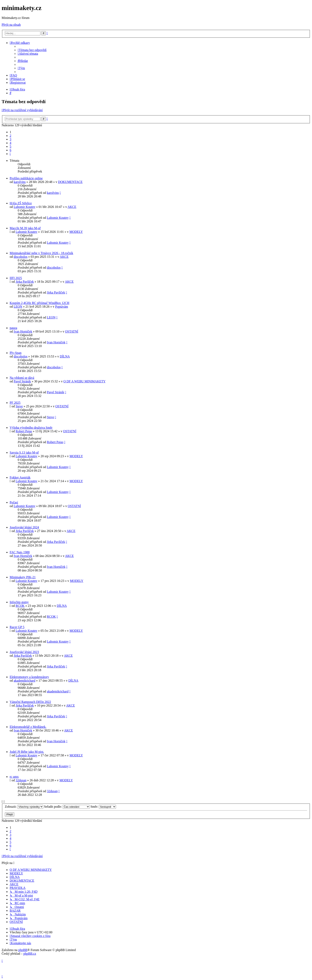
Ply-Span (16, 353)
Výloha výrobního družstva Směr (31, 428)
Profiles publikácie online (26, 178)
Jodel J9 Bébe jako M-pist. (27, 752)
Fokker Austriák (20, 477)
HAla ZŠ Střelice (21, 203)
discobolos (21, 257)
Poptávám (62, 307)
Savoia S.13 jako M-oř (24, 453)
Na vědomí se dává (22, 378)
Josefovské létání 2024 (24, 527)
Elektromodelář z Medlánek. (28, 727)
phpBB (23, 950)
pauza (13, 328)
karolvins (20, 182)
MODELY (76, 232)
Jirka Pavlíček (25, 282)
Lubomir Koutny (25, 207)
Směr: (103, 807)
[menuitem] (32, 50)
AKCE (72, 207)
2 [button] (10, 136)
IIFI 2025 (16, 278)
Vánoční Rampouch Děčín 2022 (30, 702)
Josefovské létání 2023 (24, 652)
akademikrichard (25, 681)
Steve (19, 406)
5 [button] (10, 146)
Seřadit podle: (67, 807)
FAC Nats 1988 (20, 552)
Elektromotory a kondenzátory (29, 677)
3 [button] (10, 139)
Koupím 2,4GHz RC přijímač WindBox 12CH (40, 303)
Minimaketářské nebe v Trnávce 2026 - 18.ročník (41, 253)
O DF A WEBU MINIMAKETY (85, 381)
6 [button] (10, 150)
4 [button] (10, 143)
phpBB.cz (30, 954)
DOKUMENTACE (70, 182)
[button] (10, 154)
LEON (18, 307)
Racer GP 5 (17, 627)
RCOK (20, 606)
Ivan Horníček (23, 331)
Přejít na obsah (11, 25)
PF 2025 (15, 403)
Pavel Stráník (22, 381)
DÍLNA (65, 356)
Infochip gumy (19, 602)
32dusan (21, 780)
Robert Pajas (24, 431)
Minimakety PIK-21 (23, 577)
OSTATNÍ (72, 331)
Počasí (14, 502)
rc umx (14, 777)
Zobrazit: (24, 807)
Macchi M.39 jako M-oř (25, 228)
